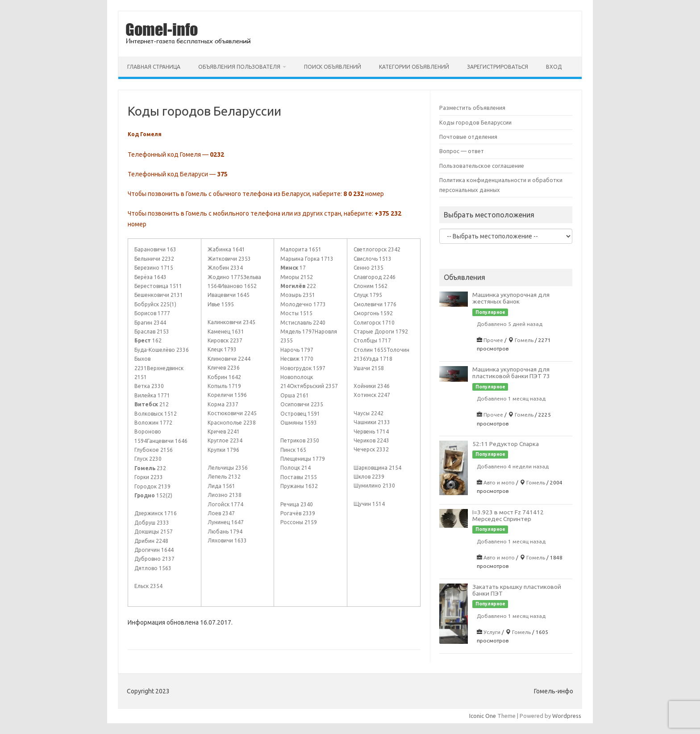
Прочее (493, 340)
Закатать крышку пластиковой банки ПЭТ (517, 590)
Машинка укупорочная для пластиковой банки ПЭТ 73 (511, 373)
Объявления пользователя (239, 67)
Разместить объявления (472, 108)
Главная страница (154, 67)
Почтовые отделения (468, 137)
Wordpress (567, 716)
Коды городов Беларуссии (475, 122)
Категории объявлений (414, 67)
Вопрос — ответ (462, 151)
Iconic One (483, 716)
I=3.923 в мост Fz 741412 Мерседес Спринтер (508, 515)
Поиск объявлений (333, 67)
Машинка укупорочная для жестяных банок (511, 298)
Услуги (492, 632)
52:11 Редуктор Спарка (506, 444)
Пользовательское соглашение (482, 166)
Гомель (524, 340)
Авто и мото (499, 482)
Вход (554, 67)
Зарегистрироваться (498, 67)
